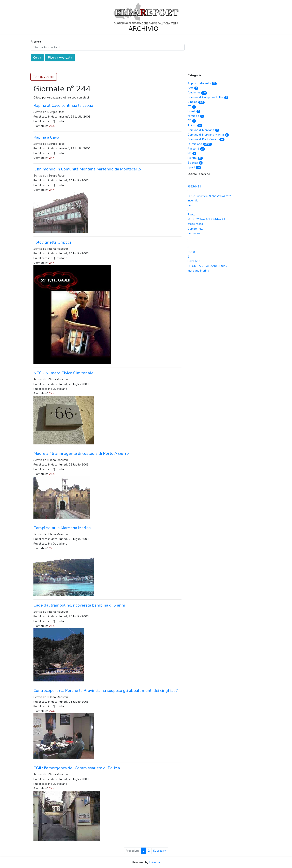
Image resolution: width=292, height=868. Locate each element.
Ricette (195, 158)
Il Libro (195, 125)
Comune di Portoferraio (206, 139)
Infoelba (154, 862)
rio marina (194, 233)
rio (189, 205)
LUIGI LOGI (194, 261)
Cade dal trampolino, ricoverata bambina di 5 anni (79, 605)
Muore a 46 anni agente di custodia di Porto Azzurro (81, 453)
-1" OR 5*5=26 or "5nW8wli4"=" (209, 196)
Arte (193, 88)
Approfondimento (202, 83)
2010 (191, 252)
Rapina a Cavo (46, 137)
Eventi (194, 111)
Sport (194, 167)
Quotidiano (200, 144)
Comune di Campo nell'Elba (208, 97)
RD (192, 153)
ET (192, 106)
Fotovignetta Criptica (53, 242)
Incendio (193, 200)
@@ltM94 (194, 186)
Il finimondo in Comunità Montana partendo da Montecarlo (87, 169)
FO (192, 120)
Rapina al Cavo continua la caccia (63, 105)
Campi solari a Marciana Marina (62, 528)
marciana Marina (198, 271)
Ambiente (197, 92)
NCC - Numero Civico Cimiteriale (63, 373)
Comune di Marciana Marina (208, 135)
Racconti (196, 149)
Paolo (192, 214)
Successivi (160, 851)
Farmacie (196, 116)
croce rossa (195, 224)
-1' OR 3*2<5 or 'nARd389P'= (207, 266)
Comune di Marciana (203, 130)
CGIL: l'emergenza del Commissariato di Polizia (77, 768)
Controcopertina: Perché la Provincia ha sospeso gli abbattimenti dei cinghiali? (106, 691)
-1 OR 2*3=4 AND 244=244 (206, 219)
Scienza (195, 163)
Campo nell (195, 229)
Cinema (196, 102)
